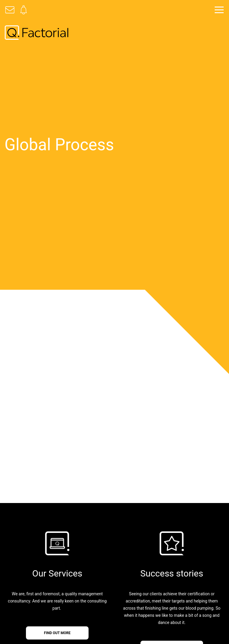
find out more (57, 633)
